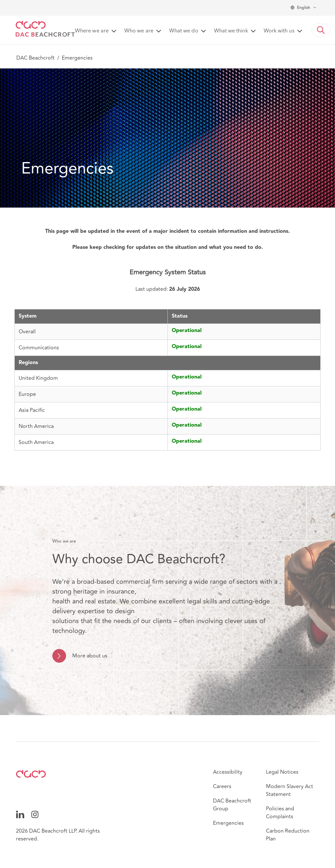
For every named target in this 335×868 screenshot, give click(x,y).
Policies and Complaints (280, 813)
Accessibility (228, 772)
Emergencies (228, 823)
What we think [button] (231, 31)
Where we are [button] (92, 31)
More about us (90, 656)
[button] (321, 30)
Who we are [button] (139, 31)
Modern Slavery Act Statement (290, 790)
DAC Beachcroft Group (232, 805)
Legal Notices (282, 772)
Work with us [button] (279, 31)
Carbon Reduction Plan (288, 835)
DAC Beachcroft (35, 58)
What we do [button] (184, 31)
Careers (222, 786)
